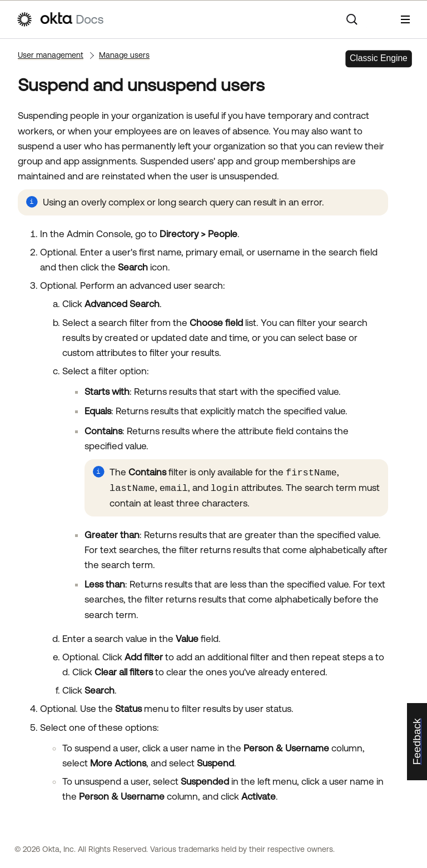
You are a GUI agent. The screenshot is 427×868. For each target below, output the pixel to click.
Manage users (124, 55)
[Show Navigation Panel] (405, 19)
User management (51, 55)
